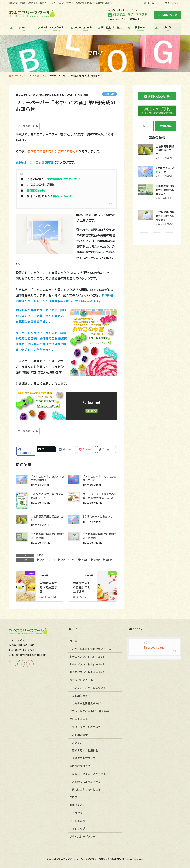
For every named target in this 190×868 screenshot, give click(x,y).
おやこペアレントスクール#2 (87, 664)
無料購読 (166, 126)
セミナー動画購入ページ (86, 703)
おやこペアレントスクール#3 (87, 672)
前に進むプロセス (80, 766)
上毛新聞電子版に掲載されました (165, 150)
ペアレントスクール (81, 680)
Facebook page (154, 647)
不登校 (85, 560)
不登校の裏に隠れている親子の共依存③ (165, 190)
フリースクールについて (86, 727)
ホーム (149, 3)
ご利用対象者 (80, 696)
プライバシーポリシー (82, 837)
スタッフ (77, 743)
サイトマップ (169, 3)
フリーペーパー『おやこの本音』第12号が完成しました (99, 496)
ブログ (73, 797)
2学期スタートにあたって (98, 517)
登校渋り (110, 560)
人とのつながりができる (86, 782)
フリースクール (47, 560)
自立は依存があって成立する (48, 587)
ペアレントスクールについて (89, 688)
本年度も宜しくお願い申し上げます (82, 587)
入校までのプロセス (84, 758)
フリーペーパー (68, 560)
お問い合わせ (167, 15)
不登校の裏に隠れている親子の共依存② (165, 216)
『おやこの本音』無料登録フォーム (90, 649)
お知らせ (109, 94)
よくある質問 (77, 821)
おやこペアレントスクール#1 (87, 657)
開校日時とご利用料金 (85, 750)
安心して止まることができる (89, 774)
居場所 (97, 560)
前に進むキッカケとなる (86, 789)
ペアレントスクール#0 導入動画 (89, 711)
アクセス (77, 813)
